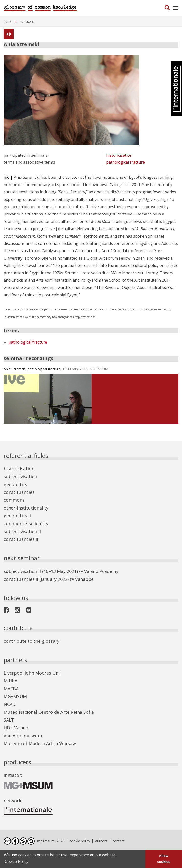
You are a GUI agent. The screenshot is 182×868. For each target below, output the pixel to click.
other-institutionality (26, 508)
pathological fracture (125, 162)
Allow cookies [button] (164, 859)
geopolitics (15, 484)
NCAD (10, 704)
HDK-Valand (16, 728)
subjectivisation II (22, 531)
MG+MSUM (15, 696)
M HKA (11, 681)
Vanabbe (84, 579)
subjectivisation (20, 476)
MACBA (11, 689)
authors (101, 841)
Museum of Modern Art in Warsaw (40, 743)
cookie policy (80, 841)
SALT (9, 720)
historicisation (119, 155)
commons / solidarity (26, 523)
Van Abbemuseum (23, 736)
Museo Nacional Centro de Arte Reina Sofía (49, 712)
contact (119, 841)
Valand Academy (101, 571)
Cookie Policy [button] (17, 862)
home (8, 21)
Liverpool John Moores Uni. (32, 673)
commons (14, 500)
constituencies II (21, 539)
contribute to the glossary (32, 641)
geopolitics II (17, 516)
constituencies (19, 492)
